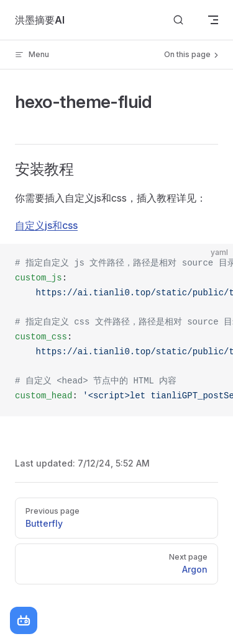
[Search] (178, 20)
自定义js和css (46, 225)
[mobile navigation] (213, 20)
